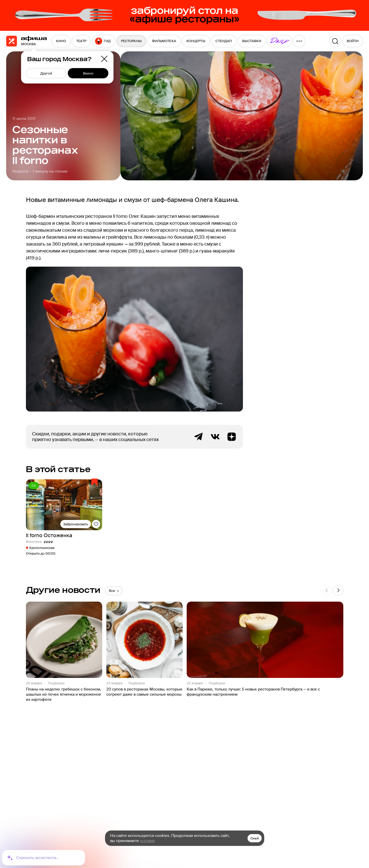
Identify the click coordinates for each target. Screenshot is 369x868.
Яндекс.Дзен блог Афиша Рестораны (232, 437)
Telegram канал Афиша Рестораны (199, 437)
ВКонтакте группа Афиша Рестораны (215, 437)
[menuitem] (61, 41)
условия (147, 841)
